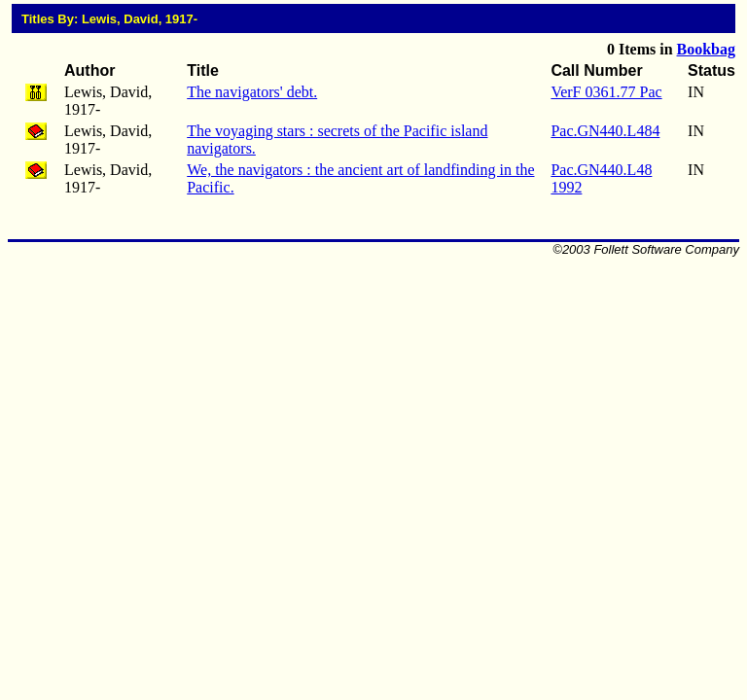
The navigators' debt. (252, 92)
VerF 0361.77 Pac (606, 92)
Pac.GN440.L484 (605, 131)
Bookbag (706, 49)
